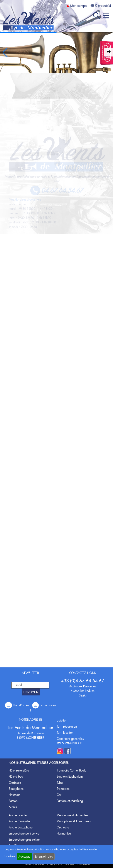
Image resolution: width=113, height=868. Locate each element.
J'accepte (24, 856)
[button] (5, 53)
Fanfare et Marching (70, 801)
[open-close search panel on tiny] (96, 16)
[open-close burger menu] (106, 16)
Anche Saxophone (21, 827)
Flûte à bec (16, 777)
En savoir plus (44, 856)
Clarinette (15, 783)
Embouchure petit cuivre (24, 833)
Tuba (60, 783)
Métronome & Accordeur (73, 815)
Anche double (18, 815)
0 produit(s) (103, 6)
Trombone (63, 789)
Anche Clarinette (19, 821)
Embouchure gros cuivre (24, 840)
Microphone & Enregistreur (74, 821)
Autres (13, 807)
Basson (13, 801)
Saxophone (16, 789)
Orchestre (63, 827)
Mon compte (79, 6)
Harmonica (64, 833)
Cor (59, 795)
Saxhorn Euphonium (70, 777)
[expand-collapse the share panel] (109, 52)
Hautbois (14, 795)
